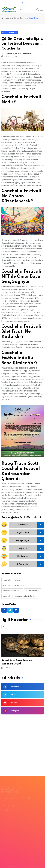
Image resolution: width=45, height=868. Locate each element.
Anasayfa (6, 18)
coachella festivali (32, 591)
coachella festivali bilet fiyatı (26, 596)
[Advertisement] (22, 742)
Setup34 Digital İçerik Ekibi (19, 54)
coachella (7, 596)
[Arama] (38, 9)
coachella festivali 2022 (12, 591)
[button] (4, 627)
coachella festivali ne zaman (14, 585)
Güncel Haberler (20, 18)
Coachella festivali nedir (12, 580)
